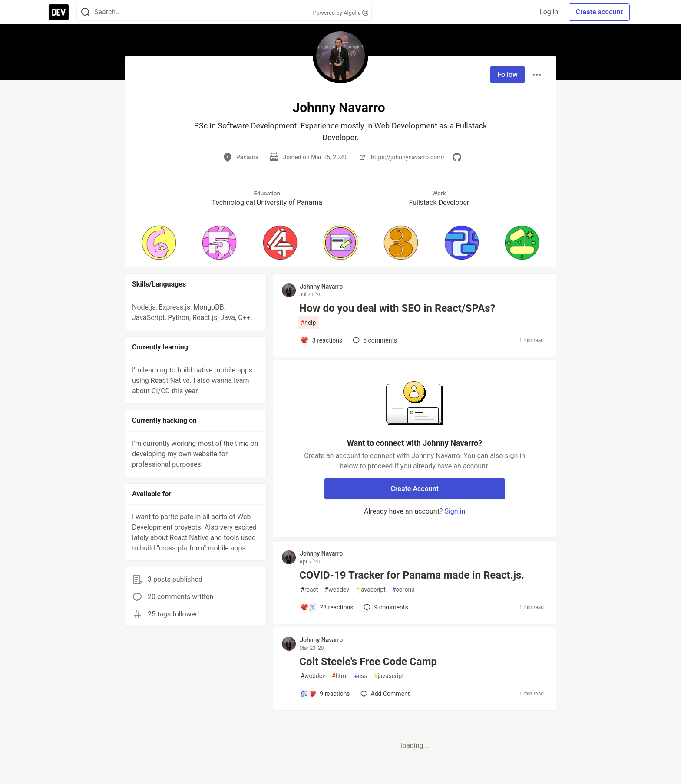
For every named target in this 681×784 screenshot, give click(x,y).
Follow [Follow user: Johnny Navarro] (507, 74)
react (309, 590)
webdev (337, 590)
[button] (159, 243)
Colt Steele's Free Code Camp (368, 662)
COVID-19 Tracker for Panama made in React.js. (412, 575)
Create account (599, 12)
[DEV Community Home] (59, 12)
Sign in (455, 511)
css (360, 676)
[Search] (86, 12)
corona (403, 590)
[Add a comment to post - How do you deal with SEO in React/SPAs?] (321, 340)
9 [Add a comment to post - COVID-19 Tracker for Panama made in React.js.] (385, 607)
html (340, 676)
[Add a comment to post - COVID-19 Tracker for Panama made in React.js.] (327, 607)
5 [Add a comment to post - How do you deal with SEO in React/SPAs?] (374, 340)
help (308, 323)
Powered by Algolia (340, 13)
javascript (371, 590)
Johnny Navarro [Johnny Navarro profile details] (321, 287)
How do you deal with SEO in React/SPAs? (397, 308)
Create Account (415, 489)
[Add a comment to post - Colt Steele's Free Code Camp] (325, 694)
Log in (549, 12)
